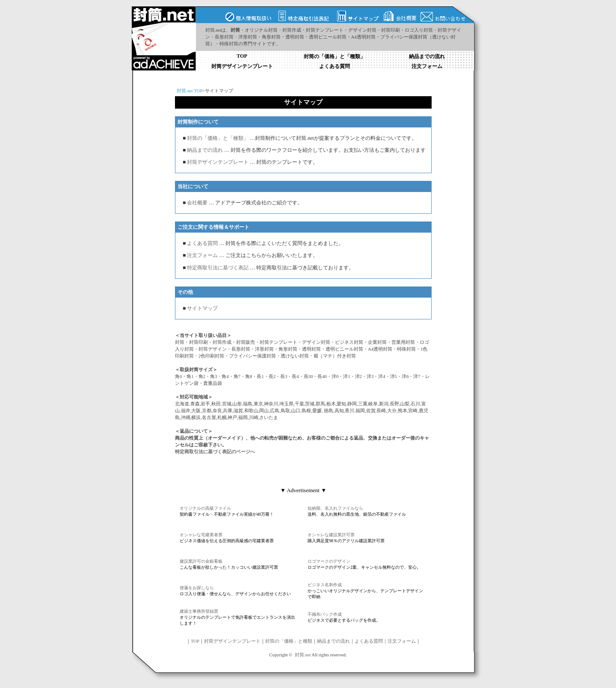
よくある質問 (335, 66)
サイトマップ (202, 308)
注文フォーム (427, 66)
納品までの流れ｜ (336, 641)
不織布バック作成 (325, 614)
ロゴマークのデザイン (329, 561)
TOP (242, 56)
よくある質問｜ (371, 641)
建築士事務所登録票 (199, 611)
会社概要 (197, 203)
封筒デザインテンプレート (242, 66)
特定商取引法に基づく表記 (218, 268)
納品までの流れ (427, 56)
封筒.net (303, 655)
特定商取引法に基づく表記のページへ (215, 452)
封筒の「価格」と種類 (289, 641)
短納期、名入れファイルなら (335, 508)
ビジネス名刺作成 (325, 585)
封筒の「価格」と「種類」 (335, 56)
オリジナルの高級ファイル (205, 508)
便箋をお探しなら (197, 588)
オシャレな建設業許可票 (331, 535)
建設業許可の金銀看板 (201, 561)
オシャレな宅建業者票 (201, 535)
